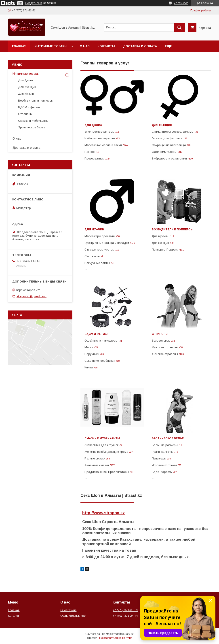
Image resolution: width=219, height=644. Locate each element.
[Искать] (179, 28)
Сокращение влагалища (169, 145)
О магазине (68, 610)
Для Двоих (93, 125)
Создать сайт (34, 3)
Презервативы (94, 158)
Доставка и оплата (140, 46)
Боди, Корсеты (162, 472)
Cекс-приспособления (100, 361)
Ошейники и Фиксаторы (101, 341)
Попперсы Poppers (165, 250)
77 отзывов (181, 3)
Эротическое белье (168, 438)
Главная (19, 46)
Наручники (92, 354)
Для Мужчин (94, 230)
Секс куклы (92, 256)
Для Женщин (162, 125)
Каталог (14, 616)
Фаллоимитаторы (164, 152)
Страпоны (160, 334)
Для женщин (160, 243)
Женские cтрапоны (165, 354)
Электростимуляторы (99, 132)
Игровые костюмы (164, 465)
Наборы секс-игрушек (100, 138)
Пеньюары (159, 458)
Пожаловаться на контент (116, 638)
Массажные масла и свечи (103, 145)
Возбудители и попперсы (173, 230)
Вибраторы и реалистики (169, 158)
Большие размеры (165, 445)
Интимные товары (51, 46)
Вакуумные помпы (97, 263)
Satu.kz (129, 634)
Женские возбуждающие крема (106, 452)
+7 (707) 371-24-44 (125, 616)
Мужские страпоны (165, 347)
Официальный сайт (74, 616)
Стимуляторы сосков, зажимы (173, 132)
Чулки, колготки (163, 452)
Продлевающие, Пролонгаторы (107, 472)
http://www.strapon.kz (104, 513)
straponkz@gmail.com (32, 296)
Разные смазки (95, 458)
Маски (89, 347)
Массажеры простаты (100, 236)
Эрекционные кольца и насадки (107, 243)
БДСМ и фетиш (96, 334)
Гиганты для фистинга (167, 138)
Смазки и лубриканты (102, 438)
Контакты (106, 46)
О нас (85, 46)
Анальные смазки (97, 465)
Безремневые (161, 341)
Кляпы (89, 367)
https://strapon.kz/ (28, 290)
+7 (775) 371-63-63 (125, 610)
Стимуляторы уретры (99, 250)
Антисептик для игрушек (101, 445)
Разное (89, 152)
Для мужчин (160, 236)
